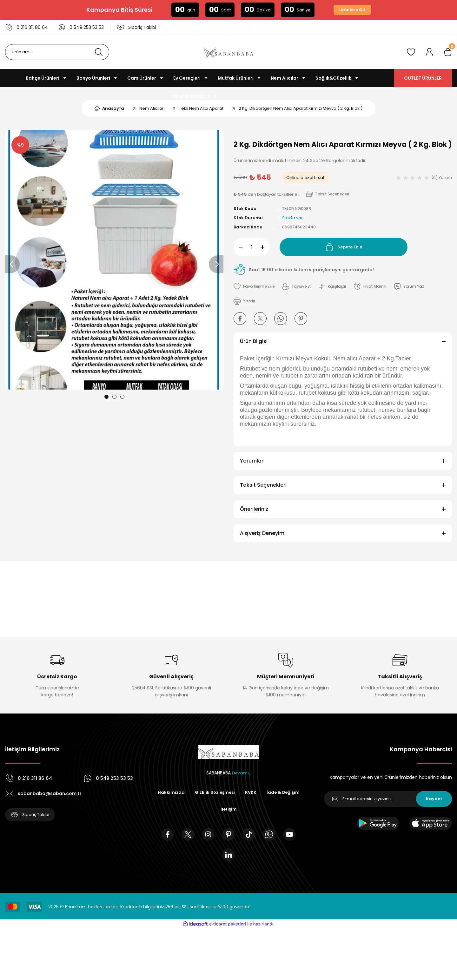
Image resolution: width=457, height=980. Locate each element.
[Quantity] (252, 247)
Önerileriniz (254, 509)
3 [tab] (122, 397)
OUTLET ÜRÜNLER (423, 78)
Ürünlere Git (352, 10)
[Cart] (448, 52)
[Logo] (228, 52)
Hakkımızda (191, 793)
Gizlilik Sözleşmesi (236, 793)
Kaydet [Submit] (434, 799)
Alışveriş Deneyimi (263, 533)
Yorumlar (252, 461)
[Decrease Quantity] (238, 247)
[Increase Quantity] (265, 247)
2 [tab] (114, 397)
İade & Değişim (215, 810)
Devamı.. (242, 773)
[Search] (57, 52)
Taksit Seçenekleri (263, 485)
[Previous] (12, 264)
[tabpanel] (114, 260)
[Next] (216, 264)
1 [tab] (106, 397)
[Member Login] (429, 52)
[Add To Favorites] (256, 286)
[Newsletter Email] (388, 799)
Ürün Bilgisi (254, 341)
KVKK (274, 793)
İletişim (251, 810)
